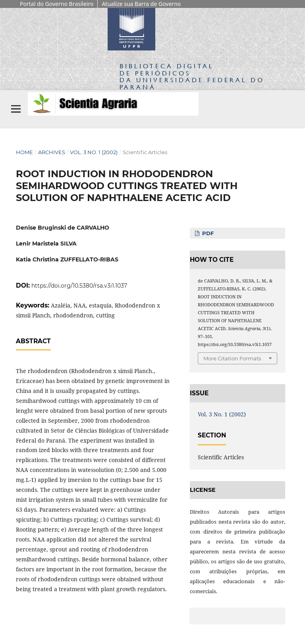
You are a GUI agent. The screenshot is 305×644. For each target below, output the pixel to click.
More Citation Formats (232, 358)
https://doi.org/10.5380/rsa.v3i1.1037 (79, 286)
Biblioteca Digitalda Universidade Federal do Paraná (192, 76)
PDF (207, 233)
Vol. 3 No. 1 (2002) (94, 152)
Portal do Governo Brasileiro (57, 4)
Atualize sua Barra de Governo (141, 4)
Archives (52, 152)
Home (24, 152)
